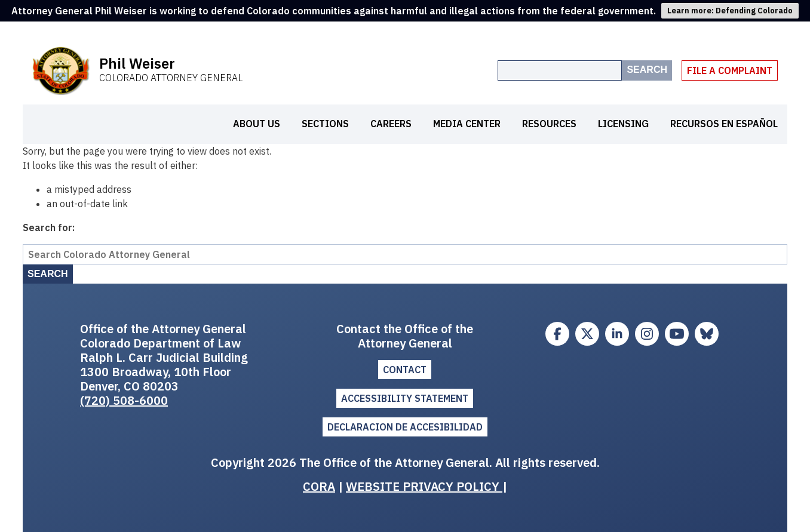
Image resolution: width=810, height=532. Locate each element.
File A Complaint (730, 70)
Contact (405, 370)
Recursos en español (724, 124)
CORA (319, 486)
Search (647, 70)
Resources (549, 124)
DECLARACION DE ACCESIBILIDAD (405, 427)
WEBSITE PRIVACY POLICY (424, 486)
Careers (391, 124)
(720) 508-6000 (124, 400)
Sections (325, 124)
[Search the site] (560, 70)
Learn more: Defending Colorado (730, 10)
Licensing (623, 124)
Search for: (49, 227)
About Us (257, 124)
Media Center (467, 124)
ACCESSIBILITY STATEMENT (405, 398)
